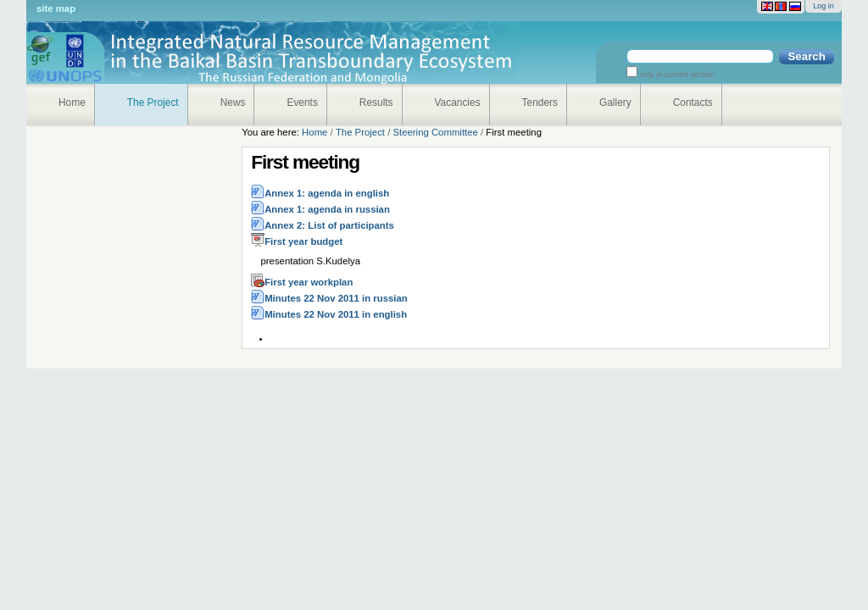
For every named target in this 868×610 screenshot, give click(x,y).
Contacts (693, 103)
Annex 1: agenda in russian (327, 209)
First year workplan (309, 282)
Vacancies (458, 103)
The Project (153, 103)
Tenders (540, 103)
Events (302, 103)
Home (72, 103)
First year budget (303, 241)
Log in (823, 6)
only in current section (676, 75)
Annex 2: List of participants (329, 225)
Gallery (615, 103)
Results (376, 103)
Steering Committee (435, 132)
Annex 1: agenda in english (327, 193)
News (233, 103)
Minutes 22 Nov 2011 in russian (336, 298)
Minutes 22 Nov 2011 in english (336, 314)
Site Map (56, 8)
